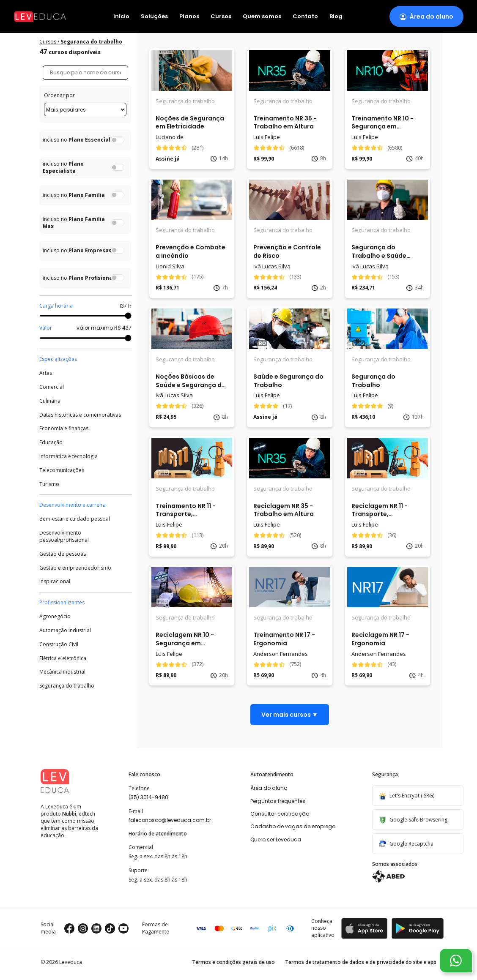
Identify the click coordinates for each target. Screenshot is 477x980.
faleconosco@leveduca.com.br (170, 820)
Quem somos (262, 17)
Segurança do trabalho (67, 686)
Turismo (49, 484)
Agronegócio (55, 617)
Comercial (52, 387)
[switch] (118, 140)
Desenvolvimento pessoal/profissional (64, 536)
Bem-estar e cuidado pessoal (75, 519)
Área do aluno (269, 788)
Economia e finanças (64, 429)
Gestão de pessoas (63, 554)
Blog (336, 17)
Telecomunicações (62, 470)
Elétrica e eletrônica (63, 658)
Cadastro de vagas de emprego (293, 826)
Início (121, 17)
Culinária (50, 401)
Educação (51, 442)
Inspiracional (55, 581)
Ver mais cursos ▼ (290, 715)
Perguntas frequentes (278, 801)
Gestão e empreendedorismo (75, 568)
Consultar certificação (280, 814)
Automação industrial (65, 631)
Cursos (221, 17)
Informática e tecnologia (69, 456)
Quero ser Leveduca (276, 839)
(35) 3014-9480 (148, 797)
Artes (46, 373)
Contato (305, 17)
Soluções (154, 17)
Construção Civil (59, 644)
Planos (189, 17)
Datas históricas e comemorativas (80, 415)
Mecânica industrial (62, 672)
